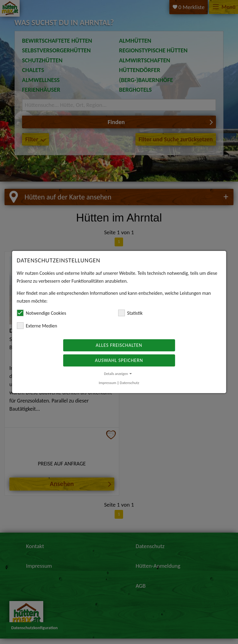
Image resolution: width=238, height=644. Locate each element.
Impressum (108, 383)
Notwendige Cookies (41, 313)
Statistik (130, 313)
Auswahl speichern (119, 360)
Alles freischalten (119, 345)
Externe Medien (37, 326)
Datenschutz (129, 383)
